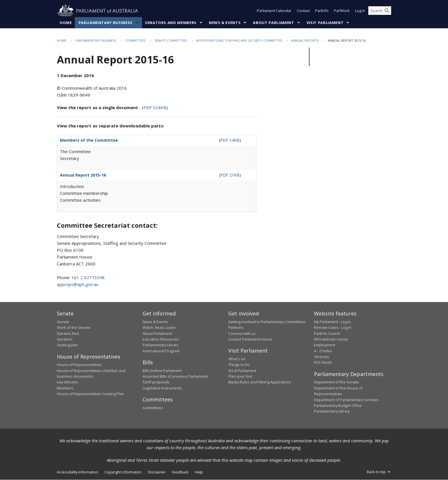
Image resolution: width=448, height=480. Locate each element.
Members (65, 388)
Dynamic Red (68, 333)
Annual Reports (305, 40)
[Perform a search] (387, 11)
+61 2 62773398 (88, 278)
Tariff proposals (156, 382)
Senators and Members (171, 23)
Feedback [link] (180, 472)
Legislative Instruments (162, 388)
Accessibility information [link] (78, 472)
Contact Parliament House (250, 339)
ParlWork (342, 11)
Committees (135, 40)
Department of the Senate (336, 382)
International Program (161, 351)
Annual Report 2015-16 (83, 175)
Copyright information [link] (123, 472)
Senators (65, 339)
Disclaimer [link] (157, 472)
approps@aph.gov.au (78, 285)
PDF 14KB (230, 140)
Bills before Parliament (162, 371)
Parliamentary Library (160, 345)
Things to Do (239, 365)
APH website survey (331, 339)
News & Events (225, 23)
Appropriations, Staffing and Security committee (239, 40)
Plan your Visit (240, 376)
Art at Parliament (242, 371)
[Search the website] (380, 11)
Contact (303, 11)
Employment (325, 345)
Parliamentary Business (106, 23)
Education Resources (161, 339)
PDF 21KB (230, 175)
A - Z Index (323, 351)
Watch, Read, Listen (159, 328)
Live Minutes (68, 382)
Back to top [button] (379, 472)
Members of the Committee (89, 140)
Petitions (236, 328)
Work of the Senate (74, 328)
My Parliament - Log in (332, 322)
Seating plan (67, 345)
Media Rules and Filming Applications (260, 382)
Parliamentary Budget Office (338, 405)
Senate (63, 322)
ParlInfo (322, 11)
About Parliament (273, 23)
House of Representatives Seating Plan (90, 394)
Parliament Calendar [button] (274, 11)
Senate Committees (171, 40)
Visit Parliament (325, 23)
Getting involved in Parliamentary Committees (267, 322)
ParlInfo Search (327, 333)
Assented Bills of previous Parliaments (176, 376)
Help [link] (199, 472)
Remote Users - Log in (333, 328)
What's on (237, 359)
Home (66, 23)
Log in (360, 11)
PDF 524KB (155, 108)
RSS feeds (323, 363)
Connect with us (242, 333)
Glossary (321, 357)
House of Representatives (79, 365)
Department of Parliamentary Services (346, 400)
